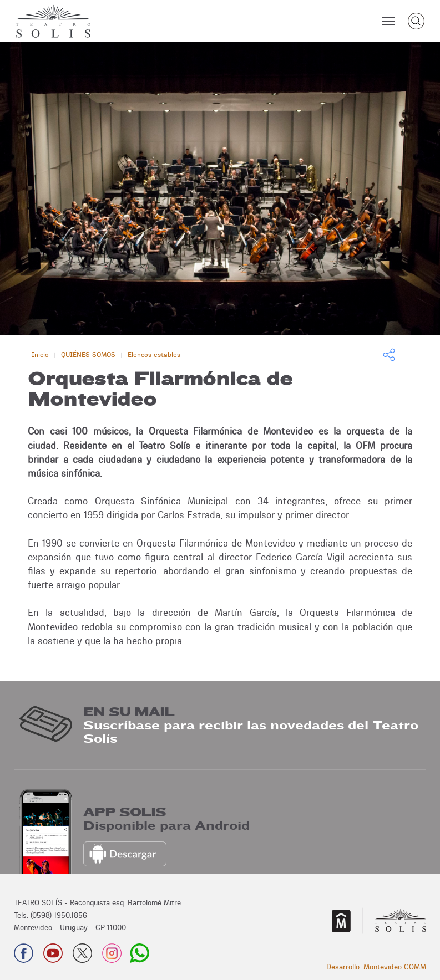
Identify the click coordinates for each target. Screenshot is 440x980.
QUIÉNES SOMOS (88, 354)
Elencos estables (154, 354)
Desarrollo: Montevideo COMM (376, 967)
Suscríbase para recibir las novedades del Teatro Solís (251, 732)
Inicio (40, 354)
